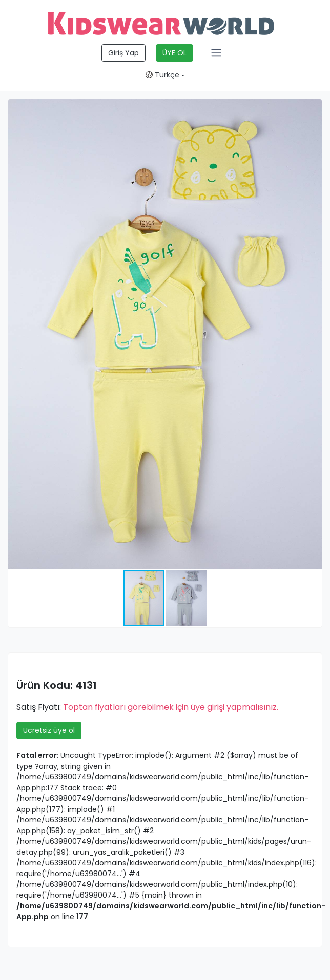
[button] (313, 108)
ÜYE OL (174, 53)
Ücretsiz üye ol (49, 730)
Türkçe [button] (162, 75)
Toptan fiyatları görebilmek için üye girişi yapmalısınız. (171, 707)
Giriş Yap (123, 53)
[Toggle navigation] (216, 53)
